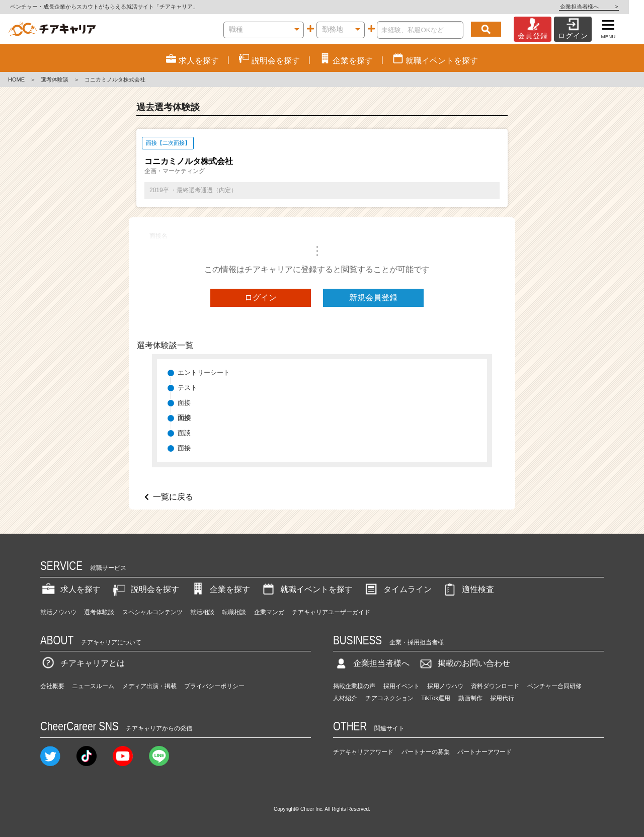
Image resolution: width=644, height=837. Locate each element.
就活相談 (202, 612)
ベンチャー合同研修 (554, 686)
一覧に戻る (173, 497)
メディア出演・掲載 (149, 686)
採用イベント (401, 686)
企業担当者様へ (604, 7)
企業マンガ (269, 612)
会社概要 (52, 686)
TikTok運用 (436, 698)
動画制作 (470, 698)
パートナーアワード (485, 752)
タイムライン (397, 589)
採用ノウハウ (445, 686)
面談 (184, 433)
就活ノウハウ (58, 612)
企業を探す (220, 589)
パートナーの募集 (426, 752)
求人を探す (70, 589)
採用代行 (502, 698)
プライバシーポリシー (214, 686)
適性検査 (468, 589)
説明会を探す (145, 589)
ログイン (261, 298)
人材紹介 (345, 698)
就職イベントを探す (306, 589)
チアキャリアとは (83, 663)
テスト (187, 388)
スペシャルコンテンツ (152, 612)
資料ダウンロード (495, 686)
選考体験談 (55, 79)
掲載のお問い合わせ (464, 663)
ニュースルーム (93, 686)
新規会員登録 (373, 298)
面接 (184, 403)
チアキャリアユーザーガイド (331, 612)
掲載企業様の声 (354, 686)
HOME (16, 79)
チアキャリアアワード (363, 752)
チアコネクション (389, 698)
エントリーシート (204, 372)
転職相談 (234, 612)
